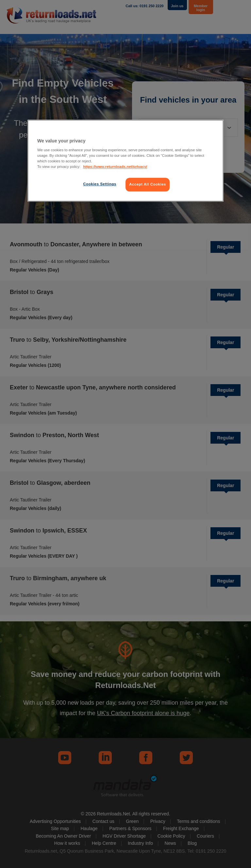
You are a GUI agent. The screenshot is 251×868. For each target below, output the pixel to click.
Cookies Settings (100, 184)
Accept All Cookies (148, 185)
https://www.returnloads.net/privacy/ (115, 167)
